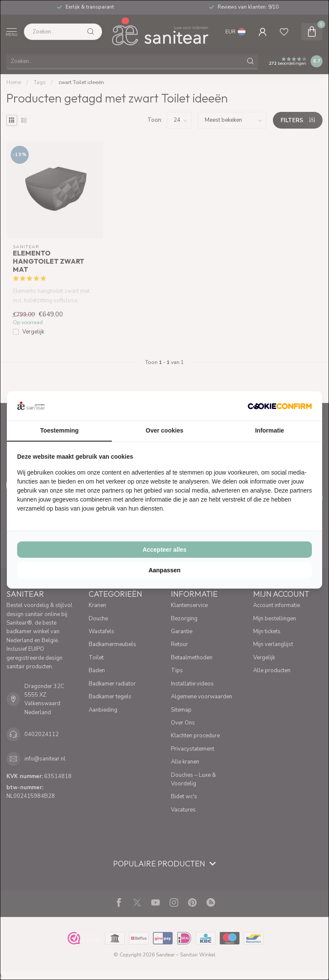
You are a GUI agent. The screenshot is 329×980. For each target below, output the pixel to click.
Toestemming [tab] (60, 430)
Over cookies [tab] (164, 430)
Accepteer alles (165, 550)
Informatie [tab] (269, 430)
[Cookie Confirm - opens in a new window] (280, 406)
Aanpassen (165, 570)
